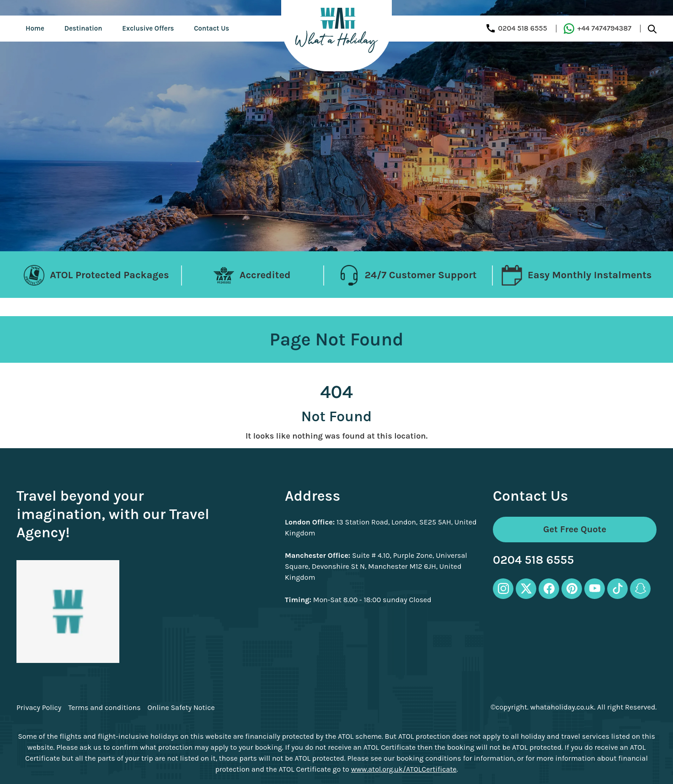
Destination (83, 28)
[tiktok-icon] (617, 589)
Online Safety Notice (181, 708)
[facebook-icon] (549, 589)
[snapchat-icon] (640, 589)
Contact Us (211, 28)
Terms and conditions (104, 708)
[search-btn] (652, 29)
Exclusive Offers (148, 28)
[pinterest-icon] (572, 589)
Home (35, 28)
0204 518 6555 (533, 560)
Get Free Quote (575, 529)
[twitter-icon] (526, 589)
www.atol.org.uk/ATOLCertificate (404, 769)
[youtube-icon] (595, 589)
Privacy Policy (39, 708)
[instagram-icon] (503, 589)
